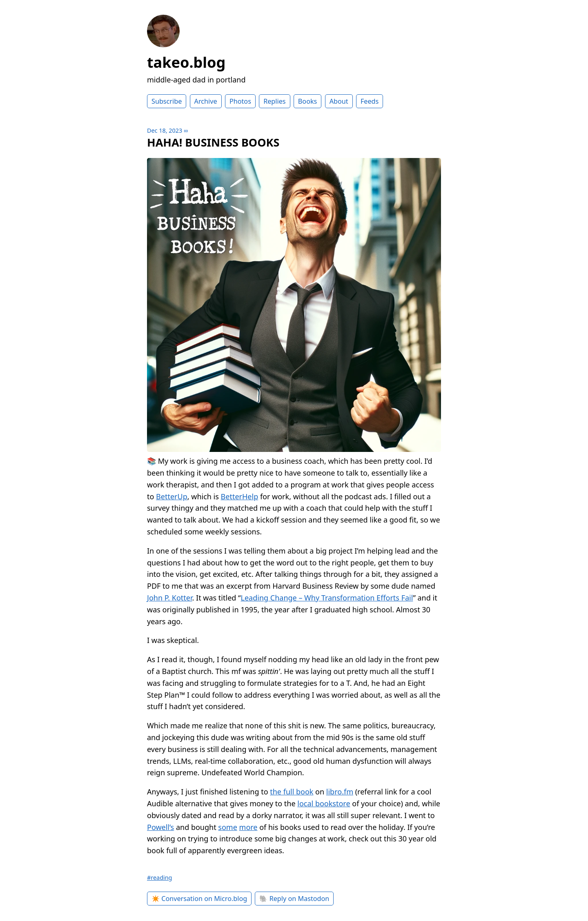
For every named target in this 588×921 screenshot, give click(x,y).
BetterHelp (240, 496)
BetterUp (172, 496)
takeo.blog (186, 62)
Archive (206, 101)
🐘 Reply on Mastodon (294, 899)
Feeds (370, 101)
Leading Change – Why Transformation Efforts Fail (327, 598)
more (248, 827)
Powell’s (160, 827)
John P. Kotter (170, 598)
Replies (274, 101)
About (339, 101)
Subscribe (167, 101)
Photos (240, 101)
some (228, 827)
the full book (292, 792)
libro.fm (340, 792)
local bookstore (324, 803)
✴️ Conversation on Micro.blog (199, 899)
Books (308, 101)
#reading (159, 878)
